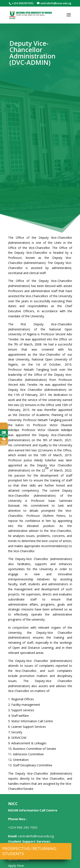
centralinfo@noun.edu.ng (36, 836)
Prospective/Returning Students (29, 851)
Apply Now (16, 865)
